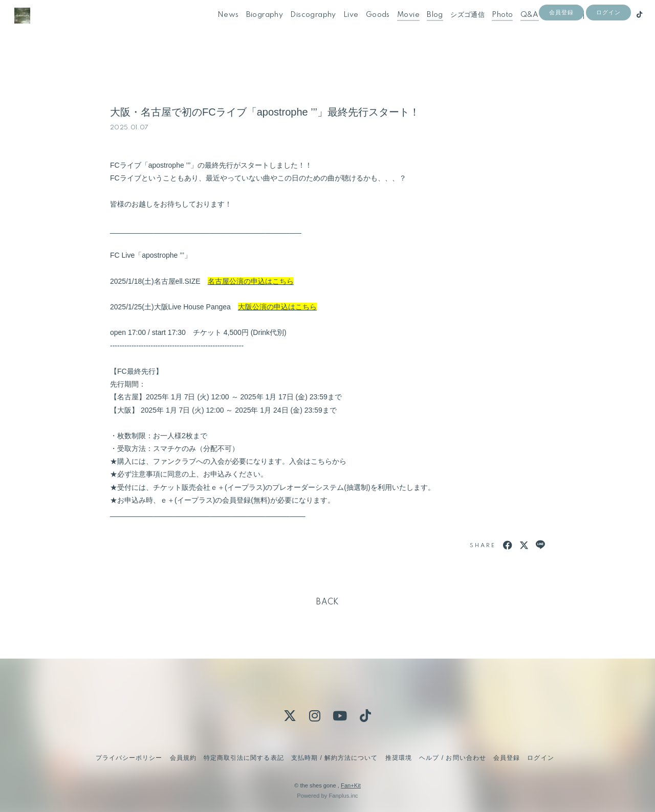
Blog (422, 30)
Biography (252, 30)
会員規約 (183, 758)
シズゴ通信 (455, 30)
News (215, 30)
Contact (548, 30)
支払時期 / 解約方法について (335, 758)
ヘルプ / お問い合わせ (452, 758)
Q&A (517, 30)
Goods (365, 30)
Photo (489, 30)
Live (338, 30)
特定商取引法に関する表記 (244, 758)
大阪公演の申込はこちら (277, 307)
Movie (396, 30)
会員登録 (561, 47)
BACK (327, 602)
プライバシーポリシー (129, 758)
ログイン (608, 47)
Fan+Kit (351, 785)
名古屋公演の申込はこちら (251, 281)
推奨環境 (399, 758)
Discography (300, 30)
